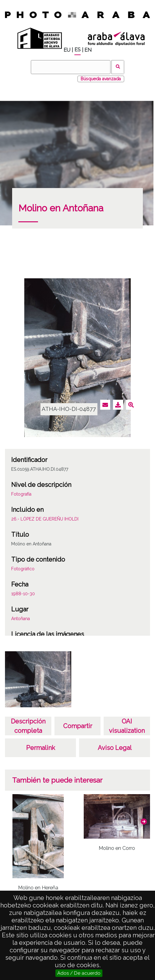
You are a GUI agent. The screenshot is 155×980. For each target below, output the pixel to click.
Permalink (41, 748)
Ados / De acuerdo (79, 973)
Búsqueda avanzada (101, 79)
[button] (144, 822)
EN (88, 50)
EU (67, 50)
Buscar (118, 67)
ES (77, 50)
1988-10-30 (23, 594)
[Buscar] (71, 67)
